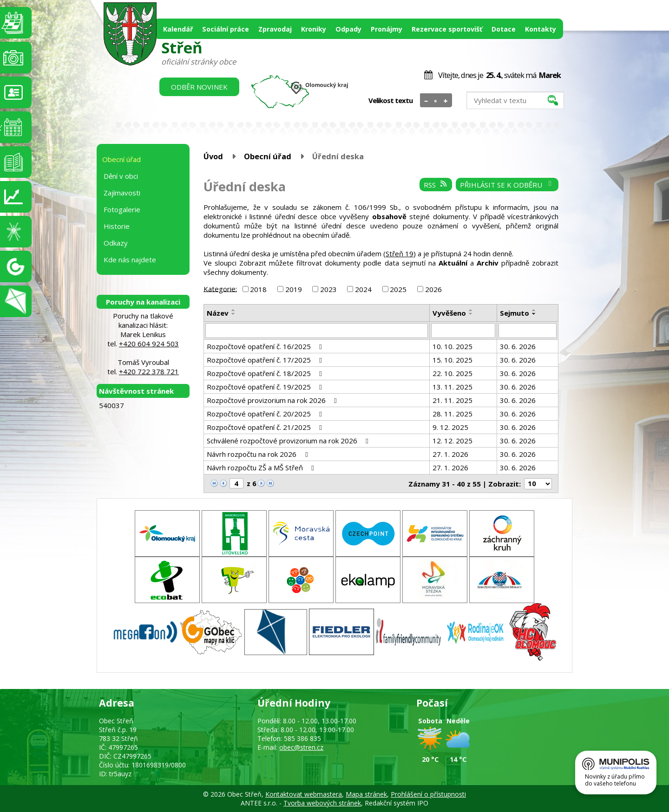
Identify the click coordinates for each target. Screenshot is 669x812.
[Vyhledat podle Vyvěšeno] (463, 331)
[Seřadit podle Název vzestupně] (234, 310)
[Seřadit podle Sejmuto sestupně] (534, 314)
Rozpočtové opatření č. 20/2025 (266, 414)
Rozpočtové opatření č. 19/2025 (266, 387)
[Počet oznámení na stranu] (538, 484)
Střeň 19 (400, 253)
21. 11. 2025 (453, 400)
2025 (398, 289)
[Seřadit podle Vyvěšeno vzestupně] (471, 310)
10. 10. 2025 (453, 346)
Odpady (348, 29)
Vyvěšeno (449, 313)
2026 (433, 289)
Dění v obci (121, 176)
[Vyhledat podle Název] (317, 331)
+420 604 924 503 (149, 344)
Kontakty (541, 29)
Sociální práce (226, 29)
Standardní (436, 101)
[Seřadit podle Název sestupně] (234, 314)
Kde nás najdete (130, 260)
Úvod (213, 156)
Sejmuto (515, 313)
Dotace (504, 29)
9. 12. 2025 (450, 427)
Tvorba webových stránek (322, 803)
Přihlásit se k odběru (507, 185)
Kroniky (314, 29)
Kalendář (178, 29)
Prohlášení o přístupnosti (428, 794)
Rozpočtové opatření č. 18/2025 (266, 373)
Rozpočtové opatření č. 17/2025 (266, 360)
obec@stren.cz (301, 747)
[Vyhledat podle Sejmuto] (528, 331)
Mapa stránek (366, 794)
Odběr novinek (199, 87)
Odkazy (116, 243)
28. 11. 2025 (453, 414)
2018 (258, 289)
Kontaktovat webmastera (304, 794)
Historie (117, 226)
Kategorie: (220, 288)
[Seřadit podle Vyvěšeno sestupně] (471, 314)
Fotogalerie (122, 209)
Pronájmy (387, 29)
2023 (328, 289)
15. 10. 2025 (453, 360)
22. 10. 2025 (453, 373)
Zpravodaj (275, 29)
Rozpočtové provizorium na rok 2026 (273, 400)
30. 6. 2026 (518, 346)
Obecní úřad (268, 156)
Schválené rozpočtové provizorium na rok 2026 (289, 441)
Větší (446, 101)
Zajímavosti (122, 193)
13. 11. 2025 (453, 387)
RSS (436, 185)
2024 (363, 289)
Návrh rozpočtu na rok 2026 (259, 454)
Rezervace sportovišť (447, 29)
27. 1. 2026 (450, 454)
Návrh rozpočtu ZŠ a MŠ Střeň (262, 468)
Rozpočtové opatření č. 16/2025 (266, 346)
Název (218, 313)
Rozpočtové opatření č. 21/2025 (266, 427)
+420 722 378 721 (149, 371)
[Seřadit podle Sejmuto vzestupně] (534, 310)
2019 (294, 289)
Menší (426, 101)
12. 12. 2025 (453, 441)
